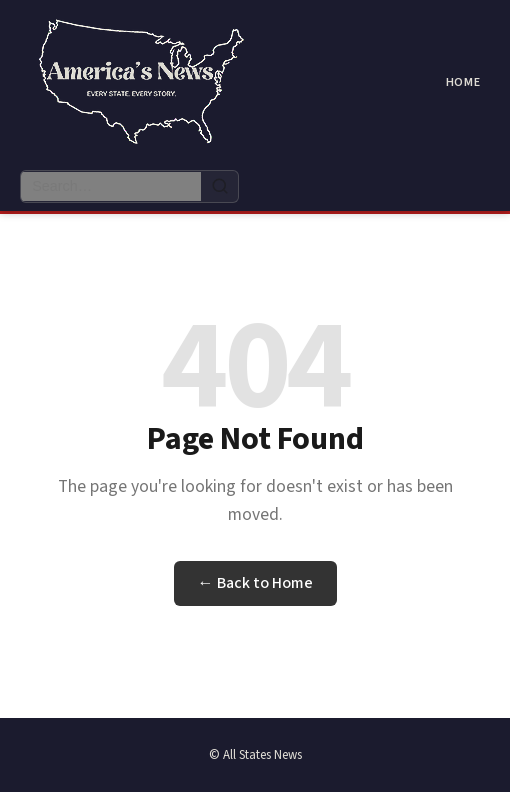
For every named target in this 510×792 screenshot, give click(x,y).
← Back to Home (255, 583)
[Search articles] (111, 186)
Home (463, 82)
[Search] (219, 186)
